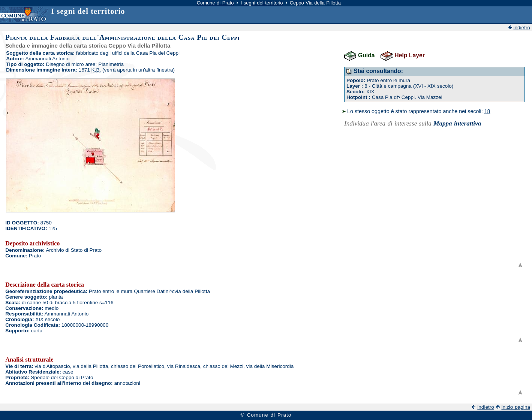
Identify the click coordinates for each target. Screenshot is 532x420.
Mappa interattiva (457, 123)
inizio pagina (516, 407)
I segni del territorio (262, 3)
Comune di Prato (215, 3)
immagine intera (56, 70)
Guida (366, 55)
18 (487, 111)
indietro (522, 28)
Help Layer (409, 55)
